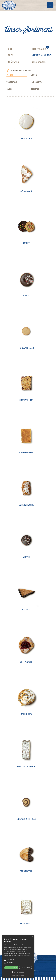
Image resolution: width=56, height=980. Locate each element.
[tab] (17, 75)
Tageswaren (39, 49)
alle (10, 49)
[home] (8, 5)
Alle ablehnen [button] (26, 968)
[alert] (18, 956)
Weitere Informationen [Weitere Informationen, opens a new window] (24, 956)
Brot (10, 56)
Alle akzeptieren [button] (11, 968)
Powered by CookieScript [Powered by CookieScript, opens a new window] (18, 976)
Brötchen (13, 62)
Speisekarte (39, 62)
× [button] (32, 937)
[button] (50, 5)
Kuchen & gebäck (42, 56)
